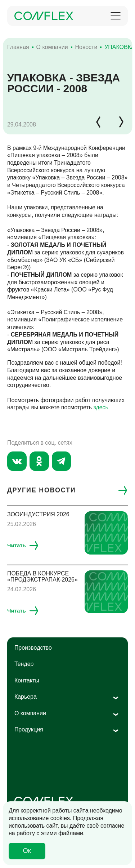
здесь (101, 407)
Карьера (26, 697)
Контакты (27, 680)
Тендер (24, 664)
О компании (30, 713)
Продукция (29, 729)
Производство (33, 648)
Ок (27, 851)
